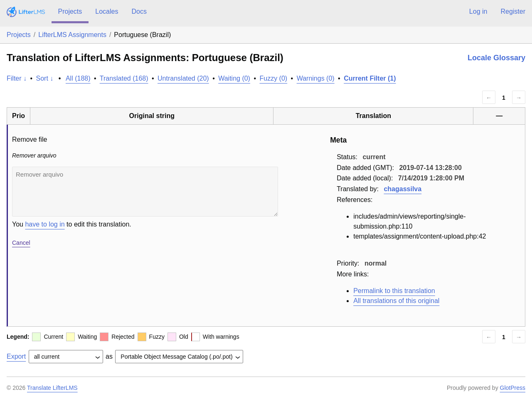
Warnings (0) (316, 78)
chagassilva (403, 189)
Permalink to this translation (394, 291)
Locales (107, 11)
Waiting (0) (234, 78)
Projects (70, 11)
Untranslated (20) (183, 78)
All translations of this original (396, 301)
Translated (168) (124, 78)
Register (513, 11)
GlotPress (513, 388)
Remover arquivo (145, 192)
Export (16, 356)
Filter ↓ (17, 78)
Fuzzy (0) (273, 78)
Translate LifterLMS (52, 388)
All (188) (78, 78)
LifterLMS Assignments (72, 35)
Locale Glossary (496, 58)
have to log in (45, 224)
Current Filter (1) (370, 78)
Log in (478, 11)
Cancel (21, 243)
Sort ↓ (45, 78)
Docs (139, 11)
